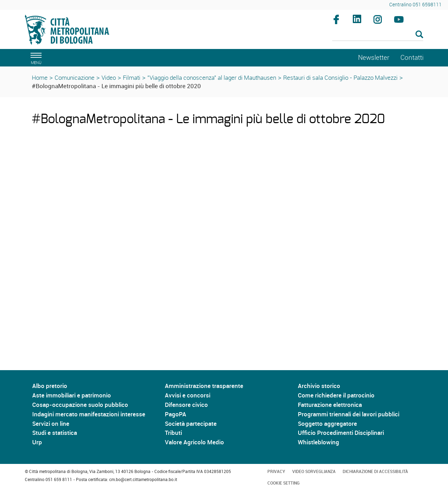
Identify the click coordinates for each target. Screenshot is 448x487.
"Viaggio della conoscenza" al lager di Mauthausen (212, 77)
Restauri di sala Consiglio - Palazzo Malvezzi (340, 77)
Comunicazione (75, 77)
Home (40, 77)
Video (109, 77)
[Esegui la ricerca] (419, 35)
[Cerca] (378, 35)
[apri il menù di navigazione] (35, 58)
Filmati (132, 77)
